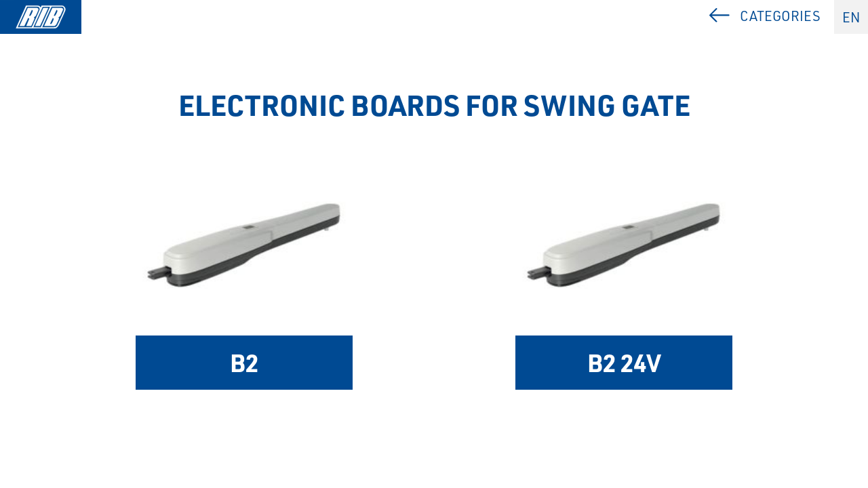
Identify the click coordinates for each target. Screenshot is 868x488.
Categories (780, 16)
